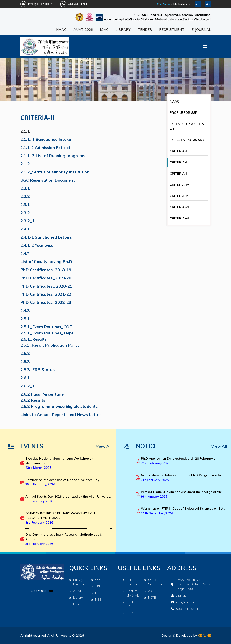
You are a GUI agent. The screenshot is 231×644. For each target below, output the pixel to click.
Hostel (76, 604)
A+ (198, 4)
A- (208, 4)
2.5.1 (25, 319)
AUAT (75, 591)
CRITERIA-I (178, 151)
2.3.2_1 (27, 221)
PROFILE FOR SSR (184, 112)
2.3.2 (25, 213)
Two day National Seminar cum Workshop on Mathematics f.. (59, 463)
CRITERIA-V (179, 196)
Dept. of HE (130, 604)
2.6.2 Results (33, 400)
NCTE (150, 597)
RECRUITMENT (172, 29)
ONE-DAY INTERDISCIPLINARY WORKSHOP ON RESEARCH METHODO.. (60, 518)
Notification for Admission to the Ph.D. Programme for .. (183, 477)
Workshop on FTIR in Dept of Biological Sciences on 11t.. (183, 511)
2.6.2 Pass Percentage (42, 394)
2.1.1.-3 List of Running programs (53, 156)
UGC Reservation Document (48, 180)
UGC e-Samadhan (153, 582)
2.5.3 (25, 361)
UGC (128, 613)
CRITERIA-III (179, 173)
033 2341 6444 (76, 4)
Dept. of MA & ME (131, 593)
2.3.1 (25, 205)
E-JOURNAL (201, 29)
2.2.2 (25, 196)
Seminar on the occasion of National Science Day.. (63, 482)
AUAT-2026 (83, 29)
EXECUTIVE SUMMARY (187, 140)
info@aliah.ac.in (36, 4)
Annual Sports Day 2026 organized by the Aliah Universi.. (68, 499)
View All (104, 446)
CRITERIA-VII (180, 218)
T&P (96, 586)
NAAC (61, 29)
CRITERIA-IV (179, 185)
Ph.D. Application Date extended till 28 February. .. (178, 461)
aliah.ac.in (180, 595)
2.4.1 (25, 229)
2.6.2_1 (27, 386)
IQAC (104, 29)
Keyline (204, 635)
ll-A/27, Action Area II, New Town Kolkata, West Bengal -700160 (191, 584)
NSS (96, 599)
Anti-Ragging (130, 582)
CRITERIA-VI (179, 207)
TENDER (145, 29)
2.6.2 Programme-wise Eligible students (59, 406)
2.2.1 (25, 188)
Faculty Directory (78, 582)
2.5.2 (25, 353)
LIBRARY (123, 29)
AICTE (150, 591)
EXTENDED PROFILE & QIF (187, 126)
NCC (96, 593)
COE (96, 580)
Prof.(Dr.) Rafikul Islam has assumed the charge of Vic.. (182, 494)
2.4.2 (25, 253)
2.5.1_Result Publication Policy (50, 345)
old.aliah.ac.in (181, 4)
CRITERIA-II (179, 162)
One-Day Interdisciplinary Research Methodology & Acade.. (64, 539)
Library (76, 597)
